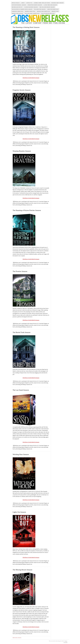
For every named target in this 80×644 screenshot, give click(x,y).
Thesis (66, 641)
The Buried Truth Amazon (22, 332)
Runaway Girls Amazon (57, 3)
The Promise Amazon (20, 271)
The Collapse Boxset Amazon (47, 7)
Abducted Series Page (53, 9)
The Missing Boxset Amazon (22, 570)
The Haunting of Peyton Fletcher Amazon (27, 210)
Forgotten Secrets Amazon (35, 5)
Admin (66, 642)
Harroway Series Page (18, 11)
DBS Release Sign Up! (17, 7)
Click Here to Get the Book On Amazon (31, 78)
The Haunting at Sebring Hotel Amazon (22, 9)
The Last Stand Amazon (21, 390)
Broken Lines (55, 11)
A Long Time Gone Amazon (50, 5)
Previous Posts (17, 638)
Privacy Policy (16, 3)
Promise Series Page (30, 11)
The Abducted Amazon (40, 9)
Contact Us (29, 3)
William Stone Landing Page (32, 13)
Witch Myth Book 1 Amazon (19, 5)
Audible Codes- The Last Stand (42, 3)
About (23, 3)
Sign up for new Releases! (48, 13)
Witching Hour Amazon (21, 454)
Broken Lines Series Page (43, 11)
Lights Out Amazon (19, 512)
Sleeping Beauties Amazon (22, 151)
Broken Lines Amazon (17, 13)
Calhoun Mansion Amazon (31, 7)
